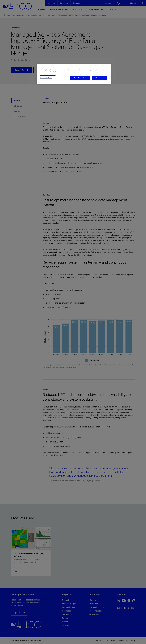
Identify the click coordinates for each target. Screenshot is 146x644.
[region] (74, 74)
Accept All (100, 78)
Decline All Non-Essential (80, 78)
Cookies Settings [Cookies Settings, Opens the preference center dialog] (46, 78)
